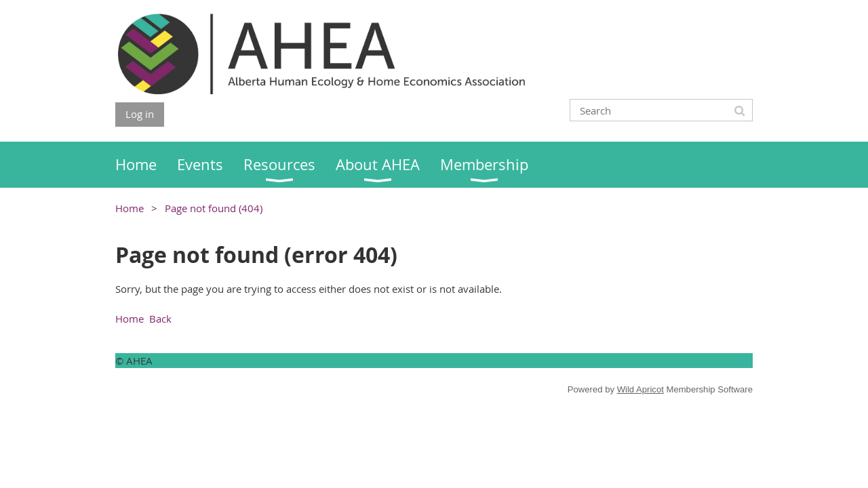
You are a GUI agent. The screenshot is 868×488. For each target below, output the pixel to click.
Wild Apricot (640, 389)
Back (160, 319)
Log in (140, 114)
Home (130, 208)
